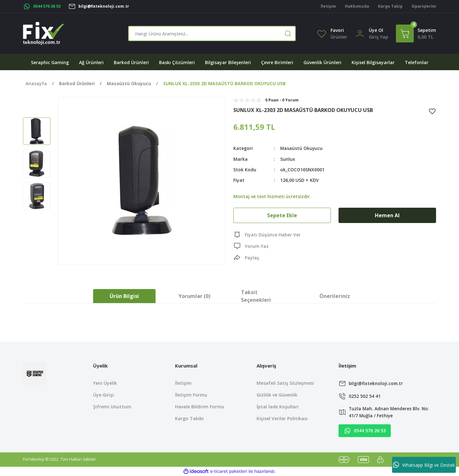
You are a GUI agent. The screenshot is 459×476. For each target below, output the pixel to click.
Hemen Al (387, 215)
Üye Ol (376, 30)
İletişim (183, 383)
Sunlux (288, 159)
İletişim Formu (191, 395)
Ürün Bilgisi (124, 296)
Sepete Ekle (282, 215)
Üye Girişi (103, 395)
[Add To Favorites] (432, 111)
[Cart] (416, 33)
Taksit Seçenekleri (256, 296)
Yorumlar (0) (194, 296)
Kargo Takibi (189, 418)
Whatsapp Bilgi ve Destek (424, 465)
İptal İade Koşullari (278, 407)
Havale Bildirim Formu (200, 407)
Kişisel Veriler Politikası (282, 418)
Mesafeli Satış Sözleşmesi (285, 383)
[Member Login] (360, 33)
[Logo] (44, 33)
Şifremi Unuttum (112, 407)
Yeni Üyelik (105, 383)
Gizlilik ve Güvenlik (277, 395)
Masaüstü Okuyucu (302, 148)
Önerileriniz (335, 296)
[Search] (212, 33)
